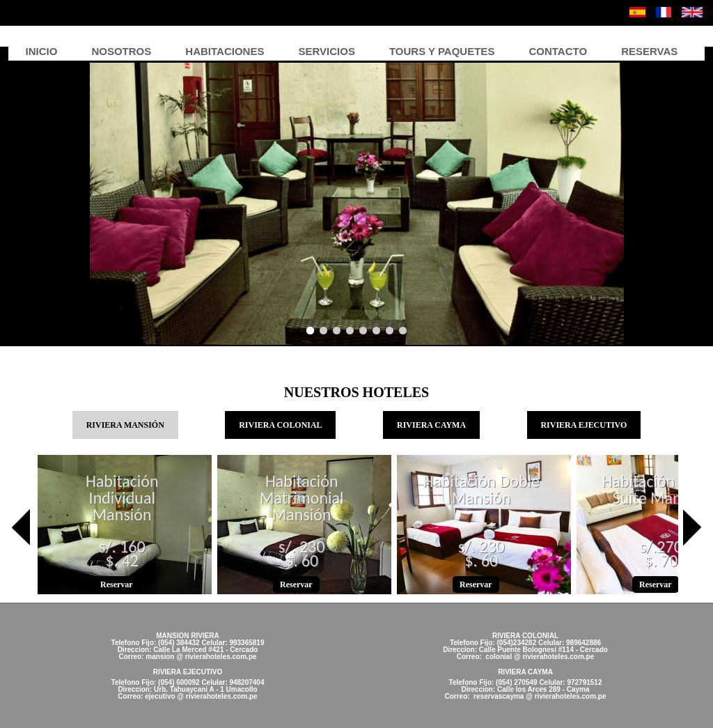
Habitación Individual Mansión (122, 499)
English (692, 12)
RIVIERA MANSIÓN (132, 424)
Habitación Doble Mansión (481, 490)
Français (664, 12)
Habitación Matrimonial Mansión (302, 499)
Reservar (117, 584)
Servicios (326, 51)
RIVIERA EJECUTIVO (583, 425)
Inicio (42, 51)
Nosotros (121, 51)
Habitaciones (225, 51)
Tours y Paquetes (442, 51)
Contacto (558, 51)
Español (637, 12)
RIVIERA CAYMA (431, 425)
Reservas (649, 51)
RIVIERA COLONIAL (281, 425)
